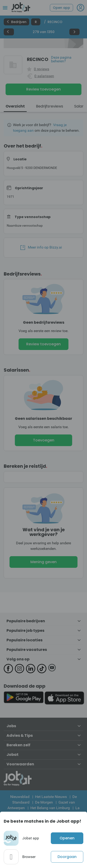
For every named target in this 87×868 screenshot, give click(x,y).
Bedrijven (16, 22)
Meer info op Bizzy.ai (41, 247)
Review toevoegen (43, 89)
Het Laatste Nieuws (51, 797)
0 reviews (42, 69)
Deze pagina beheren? (61, 59)
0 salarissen (44, 76)
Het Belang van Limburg (50, 808)
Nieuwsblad (20, 797)
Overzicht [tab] (15, 106)
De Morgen (44, 802)
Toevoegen (44, 440)
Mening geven (43, 562)
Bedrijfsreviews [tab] (50, 106)
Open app (61, 8)
